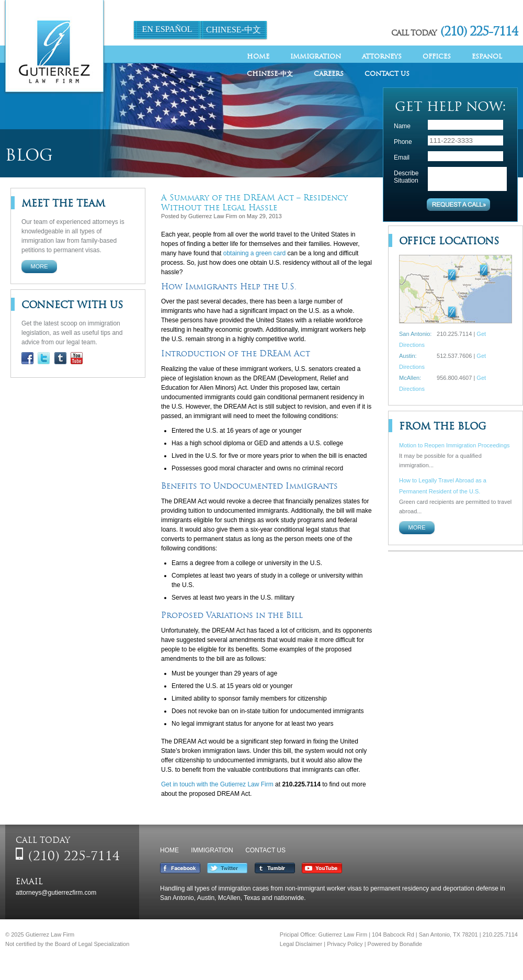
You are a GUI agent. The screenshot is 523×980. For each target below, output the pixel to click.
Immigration (316, 56)
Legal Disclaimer (301, 944)
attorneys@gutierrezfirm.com (56, 893)
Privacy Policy (345, 944)
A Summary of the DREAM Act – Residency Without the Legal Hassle (254, 202)
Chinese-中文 (234, 30)
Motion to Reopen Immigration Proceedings (454, 445)
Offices (437, 56)
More (39, 266)
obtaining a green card (254, 253)
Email (402, 157)
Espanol (487, 56)
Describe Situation (406, 177)
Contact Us (387, 74)
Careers (329, 74)
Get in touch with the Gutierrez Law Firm (217, 784)
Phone (403, 142)
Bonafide (411, 944)
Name (402, 126)
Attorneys (382, 56)
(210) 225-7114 (479, 31)
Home (258, 56)
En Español (167, 29)
